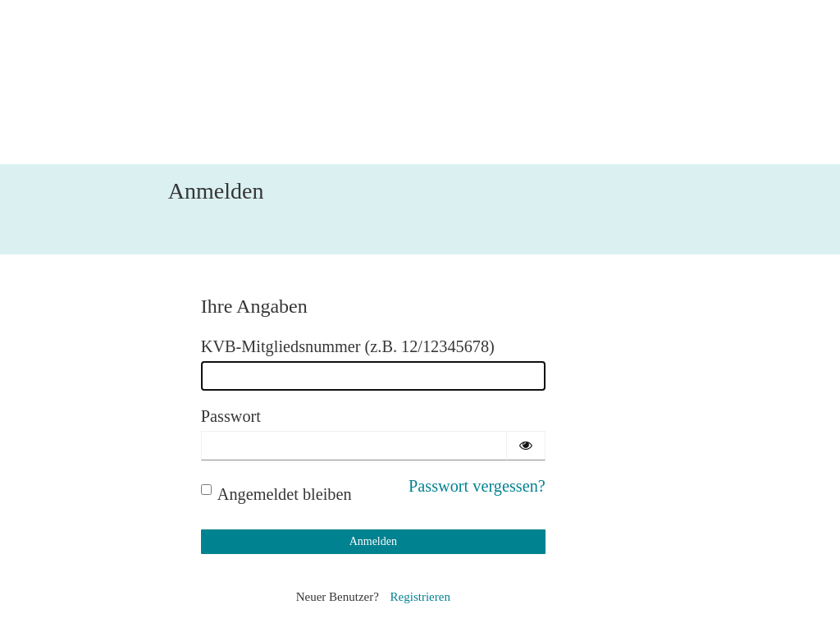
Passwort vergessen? (477, 486)
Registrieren (420, 597)
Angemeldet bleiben (276, 494)
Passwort (231, 416)
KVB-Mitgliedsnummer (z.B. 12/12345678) (348, 346)
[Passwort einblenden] (526, 446)
